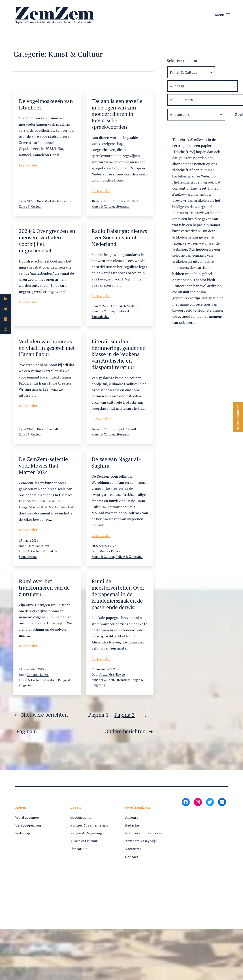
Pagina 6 (27, 731)
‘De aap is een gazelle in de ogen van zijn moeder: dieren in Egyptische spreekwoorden (117, 114)
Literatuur (123, 206)
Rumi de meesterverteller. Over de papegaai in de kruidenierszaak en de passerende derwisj (118, 594)
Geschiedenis (81, 817)
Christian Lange (38, 675)
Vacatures (133, 849)
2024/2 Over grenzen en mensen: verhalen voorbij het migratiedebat (47, 241)
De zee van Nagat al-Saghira (116, 462)
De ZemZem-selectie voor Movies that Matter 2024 (43, 466)
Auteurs (132, 817)
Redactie (132, 825)
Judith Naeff (126, 306)
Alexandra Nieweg (112, 674)
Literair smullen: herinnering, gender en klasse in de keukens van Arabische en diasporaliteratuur (119, 354)
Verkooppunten (28, 825)
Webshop (23, 833)
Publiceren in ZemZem (143, 833)
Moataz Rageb (110, 551)
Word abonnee (27, 817)
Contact (132, 857)
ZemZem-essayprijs (141, 841)
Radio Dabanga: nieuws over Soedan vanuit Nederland (119, 237)
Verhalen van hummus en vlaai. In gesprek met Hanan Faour (47, 348)
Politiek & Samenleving (89, 825)
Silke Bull (51, 429)
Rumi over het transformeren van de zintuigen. (44, 588)
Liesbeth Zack (129, 201)
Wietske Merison (57, 201)
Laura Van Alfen (38, 546)
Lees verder (28, 165)
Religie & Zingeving (129, 557)
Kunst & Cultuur (30, 206)
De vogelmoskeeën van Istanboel (46, 104)
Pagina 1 (98, 715)
